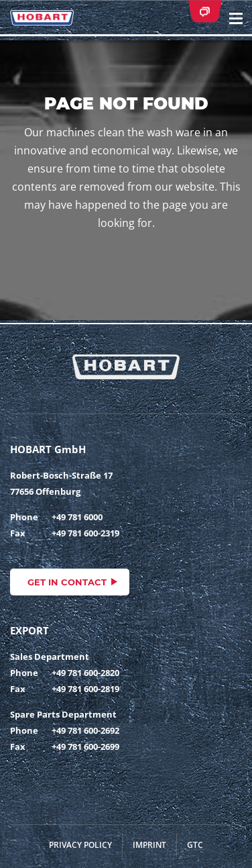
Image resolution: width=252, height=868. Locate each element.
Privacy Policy (80, 845)
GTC (195, 845)
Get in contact (67, 582)
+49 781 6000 (77, 517)
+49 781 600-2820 (85, 673)
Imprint (149, 845)
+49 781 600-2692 (85, 730)
